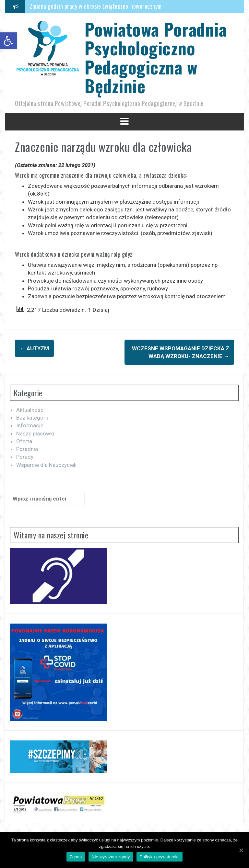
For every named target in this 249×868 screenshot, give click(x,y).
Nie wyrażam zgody (111, 857)
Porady (25, 457)
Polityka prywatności (160, 857)
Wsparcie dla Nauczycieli (46, 465)
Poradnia (27, 449)
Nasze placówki (35, 434)
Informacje (30, 425)
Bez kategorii (32, 418)
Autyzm (34, 348)
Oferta (24, 441)
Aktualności (30, 410)
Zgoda (76, 857)
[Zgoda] (241, 850)
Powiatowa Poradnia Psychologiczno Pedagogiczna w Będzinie (156, 57)
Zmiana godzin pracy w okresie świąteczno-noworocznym (96, 6)
